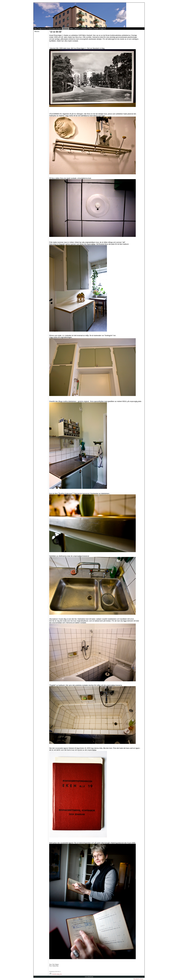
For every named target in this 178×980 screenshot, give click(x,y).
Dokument (66, 29)
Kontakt (96, 29)
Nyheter (90, 29)
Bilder (72, 29)
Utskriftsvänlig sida (55, 974)
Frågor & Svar (42, 29)
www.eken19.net (89, 977)
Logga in (102, 29)
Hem (36, 29)
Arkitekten (84, 29)
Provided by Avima (138, 979)
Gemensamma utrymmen (55, 29)
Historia (77, 29)
